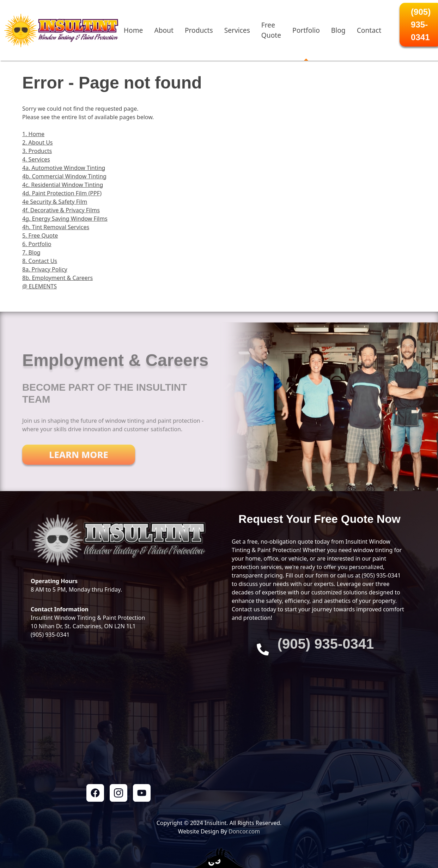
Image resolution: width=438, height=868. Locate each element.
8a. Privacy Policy (45, 269)
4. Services (36, 159)
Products (199, 30)
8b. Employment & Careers (57, 278)
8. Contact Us (40, 261)
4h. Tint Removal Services (56, 227)
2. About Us (38, 142)
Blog (338, 30)
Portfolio (306, 30)
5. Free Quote (40, 236)
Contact (369, 30)
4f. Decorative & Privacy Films (61, 210)
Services (237, 30)
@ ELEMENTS (39, 286)
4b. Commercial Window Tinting (64, 176)
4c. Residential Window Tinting (63, 185)
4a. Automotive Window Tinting (64, 168)
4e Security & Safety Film (55, 202)
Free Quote (271, 30)
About (164, 30)
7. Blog (31, 252)
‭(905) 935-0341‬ (326, 644)
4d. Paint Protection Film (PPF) (62, 193)
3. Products (37, 151)
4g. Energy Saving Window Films (65, 219)
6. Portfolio (37, 244)
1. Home (33, 134)
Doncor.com (244, 831)
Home (133, 30)
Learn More (79, 460)
